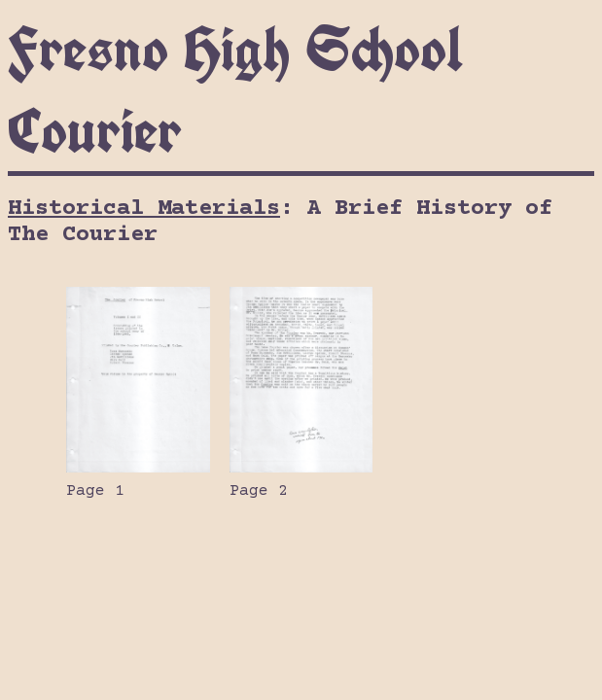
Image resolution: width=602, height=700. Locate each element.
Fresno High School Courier (235, 89)
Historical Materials (144, 209)
